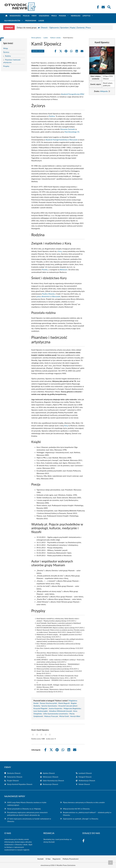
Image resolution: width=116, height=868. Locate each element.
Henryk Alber (75, 716)
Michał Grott (64, 716)
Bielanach (64, 270)
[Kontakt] (103, 7)
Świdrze (52, 116)
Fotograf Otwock (85, 777)
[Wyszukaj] (109, 7)
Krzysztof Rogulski (40, 708)
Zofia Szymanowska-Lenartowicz (56, 714)
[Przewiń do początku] (110, 863)
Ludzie (41, 21)
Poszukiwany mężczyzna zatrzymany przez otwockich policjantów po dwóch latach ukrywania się (27, 814)
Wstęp (6, 48)
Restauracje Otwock (51, 784)
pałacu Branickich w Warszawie (48, 296)
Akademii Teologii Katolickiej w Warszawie (62, 140)
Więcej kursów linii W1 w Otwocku (76, 809)
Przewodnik (31, 21)
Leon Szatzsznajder (41, 711)
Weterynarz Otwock (51, 777)
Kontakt (52, 842)
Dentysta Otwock (14, 773)
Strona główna (36, 38)
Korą (60, 251)
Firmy (34, 16)
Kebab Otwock (84, 784)
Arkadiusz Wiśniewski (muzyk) (61, 711)
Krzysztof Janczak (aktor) (68, 706)
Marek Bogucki (64, 703)
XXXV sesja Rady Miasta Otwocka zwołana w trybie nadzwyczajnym (27, 804)
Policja (26, 16)
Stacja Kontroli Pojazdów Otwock (20, 784)
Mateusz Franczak (51, 716)
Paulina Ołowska (48, 294)
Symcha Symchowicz (49, 706)
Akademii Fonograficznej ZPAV (72, 94)
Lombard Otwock (85, 773)
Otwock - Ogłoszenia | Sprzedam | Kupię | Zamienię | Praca (66, 28)
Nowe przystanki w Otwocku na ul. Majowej (24, 809)
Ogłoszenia (44, 16)
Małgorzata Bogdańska (72, 708)
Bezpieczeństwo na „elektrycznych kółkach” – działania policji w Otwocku (87, 814)
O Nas (48, 859)
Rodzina (8, 56)
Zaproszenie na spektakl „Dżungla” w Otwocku (81, 819)
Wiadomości (15, 16)
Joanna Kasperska (56, 708)
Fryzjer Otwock (13, 780)
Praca (54, 16)
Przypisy (6, 66)
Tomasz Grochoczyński (48, 703)
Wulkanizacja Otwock (87, 780)
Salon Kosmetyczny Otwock (53, 780)
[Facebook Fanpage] (97, 7)
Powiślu (45, 270)
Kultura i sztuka (56, 38)
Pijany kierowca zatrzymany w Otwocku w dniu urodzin (84, 802)
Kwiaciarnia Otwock (15, 777)
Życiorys (6, 52)
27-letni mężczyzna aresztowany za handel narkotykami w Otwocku (29, 820)
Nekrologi (76, 16)
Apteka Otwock (49, 773)
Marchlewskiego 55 (72, 132)
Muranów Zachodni (68, 129)
